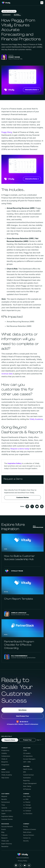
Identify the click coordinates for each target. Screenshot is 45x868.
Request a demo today (20, 449)
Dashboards (7, 15)
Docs (6, 635)
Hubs (6, 549)
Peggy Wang (7, 132)
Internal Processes (17, 15)
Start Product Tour (23, 716)
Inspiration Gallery (9, 11)
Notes (6, 592)
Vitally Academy (36, 419)
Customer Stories (22, 497)
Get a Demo (22, 710)
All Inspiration (38, 527)
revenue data (7, 374)
